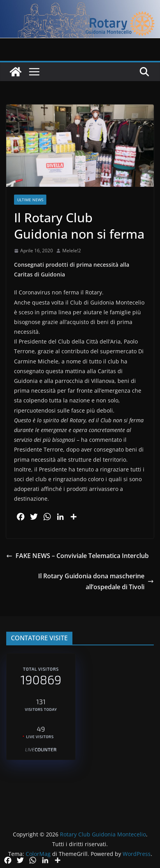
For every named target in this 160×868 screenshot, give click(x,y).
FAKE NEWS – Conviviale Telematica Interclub (77, 556)
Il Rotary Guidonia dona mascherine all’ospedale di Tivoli (96, 582)
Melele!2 (72, 251)
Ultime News (30, 200)
